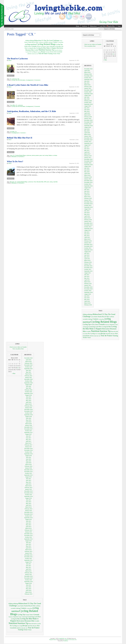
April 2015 (87, 195)
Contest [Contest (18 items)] (55, 42)
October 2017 (88, 142)
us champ (55, 155)
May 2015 (87, 193)
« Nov (105, 60)
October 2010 (88, 291)
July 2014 (87, 211)
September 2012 (88, 250)
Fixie (35, 182)
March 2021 (87, 85)
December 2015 (88, 181)
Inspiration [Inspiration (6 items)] (44, 46)
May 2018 (87, 131)
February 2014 (88, 220)
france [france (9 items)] (30, 46)
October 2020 (88, 92)
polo (48, 182)
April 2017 (87, 152)
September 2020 (88, 94)
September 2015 (88, 186)
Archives (85, 26)
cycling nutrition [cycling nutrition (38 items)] (31, 44)
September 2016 (88, 165)
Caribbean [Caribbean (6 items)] (41, 42)
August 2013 (88, 230)
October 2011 (88, 269)
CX (10, 79)
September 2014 (88, 207)
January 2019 (88, 118)
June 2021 (87, 81)
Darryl (10, 60)
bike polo (12, 182)
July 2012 (87, 253)
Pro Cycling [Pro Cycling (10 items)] (32, 52)
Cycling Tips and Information (19, 80)
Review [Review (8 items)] (52, 52)
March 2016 (87, 175)
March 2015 (87, 197)
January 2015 (88, 200)
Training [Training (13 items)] (50, 54)
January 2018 (88, 136)
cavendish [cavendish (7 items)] (46, 42)
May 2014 (87, 214)
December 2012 (88, 244)
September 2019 (88, 104)
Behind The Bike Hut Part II (20, 138)
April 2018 (87, 133)
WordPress (66, 641)
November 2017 (88, 140)
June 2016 (87, 170)
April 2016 (87, 173)
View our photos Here (90, 46)
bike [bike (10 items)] (37, 42)
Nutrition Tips (3, 16)
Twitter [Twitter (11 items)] (55, 54)
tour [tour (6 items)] (37, 54)
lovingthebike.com (62, 638)
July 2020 (87, 97)
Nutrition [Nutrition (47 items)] (42, 50)
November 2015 (88, 182)
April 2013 (87, 237)
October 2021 (88, 78)
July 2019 (87, 108)
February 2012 (88, 262)
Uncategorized (29, 80)
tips (18, 79)
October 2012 (88, 248)
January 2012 (88, 264)
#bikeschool (93, 26)
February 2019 (88, 117)
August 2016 (88, 166)
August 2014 (88, 209)
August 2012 (88, 252)
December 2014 (88, 202)
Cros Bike (12, 132)
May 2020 (87, 99)
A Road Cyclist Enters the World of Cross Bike (28, 85)
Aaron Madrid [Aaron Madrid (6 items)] (94, 317)
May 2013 (87, 236)
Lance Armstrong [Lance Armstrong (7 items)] (50, 46)
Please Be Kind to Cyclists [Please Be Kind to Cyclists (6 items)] (35, 624)
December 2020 (88, 90)
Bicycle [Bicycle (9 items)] (34, 42)
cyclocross (14, 79)
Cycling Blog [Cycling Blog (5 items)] (60, 42)
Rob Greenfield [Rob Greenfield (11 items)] (58, 52)
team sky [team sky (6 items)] (34, 54)
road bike (55, 182)
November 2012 (88, 246)
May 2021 (87, 83)
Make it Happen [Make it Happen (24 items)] (51, 48)
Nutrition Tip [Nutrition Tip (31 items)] (50, 50)
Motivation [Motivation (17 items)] (60, 48)
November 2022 (88, 69)
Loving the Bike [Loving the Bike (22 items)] (41, 48)
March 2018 (87, 134)
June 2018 (87, 129)
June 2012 (87, 255)
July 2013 (87, 232)
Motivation (14, 157)
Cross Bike (12, 105)
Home (78, 26)
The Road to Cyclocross (17, 59)
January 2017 (88, 157)
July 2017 (87, 147)
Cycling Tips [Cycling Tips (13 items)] (59, 44)
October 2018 (88, 124)
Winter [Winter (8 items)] (59, 54)
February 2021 (88, 87)
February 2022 (88, 74)
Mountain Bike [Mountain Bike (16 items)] (30, 50)
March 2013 (87, 239)
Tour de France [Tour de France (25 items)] (43, 53)
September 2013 (88, 228)
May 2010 (87, 299)
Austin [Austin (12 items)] (30, 42)
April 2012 (87, 259)
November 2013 (88, 225)
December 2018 (88, 120)
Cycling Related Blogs (20, 155)
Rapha (50, 155)
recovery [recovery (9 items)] (48, 52)
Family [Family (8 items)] (26, 46)
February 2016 (88, 177)
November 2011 (88, 268)
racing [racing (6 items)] (39, 52)
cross (11, 155)
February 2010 (88, 305)
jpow (41, 155)
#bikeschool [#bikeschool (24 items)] (38, 40)
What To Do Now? (15, 161)
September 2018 (88, 126)
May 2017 (87, 150)
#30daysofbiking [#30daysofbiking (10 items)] (30, 41)
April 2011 (87, 280)
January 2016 (88, 179)
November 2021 (88, 76)
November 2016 (88, 161)
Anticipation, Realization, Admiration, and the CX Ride (31, 111)
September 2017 (88, 143)
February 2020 (88, 101)
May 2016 (87, 172)
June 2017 (87, 149)
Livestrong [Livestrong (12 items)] (57, 46)
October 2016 (88, 163)
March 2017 (87, 154)
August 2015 (88, 188)
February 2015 (88, 198)
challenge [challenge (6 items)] (50, 42)
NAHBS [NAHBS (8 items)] (36, 50)
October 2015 (88, 184)
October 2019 (88, 102)
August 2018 (88, 127)
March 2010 (87, 303)
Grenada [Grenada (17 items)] (34, 46)
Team (119, 26)
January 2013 (88, 243)
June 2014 (87, 213)
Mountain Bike (40, 182)
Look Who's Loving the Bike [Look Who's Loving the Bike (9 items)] (103, 327)
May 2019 (87, 111)
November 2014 (88, 204)
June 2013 (87, 234)
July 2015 (87, 189)
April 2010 (87, 301)
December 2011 (88, 266)
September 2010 (88, 292)
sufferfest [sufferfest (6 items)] (29, 54)
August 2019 (88, 106)
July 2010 (87, 296)
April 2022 (87, 71)
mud (43, 155)
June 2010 (87, 298)
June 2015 (87, 191)
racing (47, 155)
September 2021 (88, 79)
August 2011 (88, 273)
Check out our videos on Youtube (93, 44)
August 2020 (88, 95)
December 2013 (88, 223)
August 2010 (88, 294)
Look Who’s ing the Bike (106, 26)
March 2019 (87, 115)
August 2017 (88, 145)
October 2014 (88, 205)
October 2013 (88, 227)
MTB (45, 182)
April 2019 (87, 113)
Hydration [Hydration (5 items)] (39, 46)
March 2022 (87, 72)
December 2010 (88, 287)
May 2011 (87, 278)
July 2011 (87, 275)
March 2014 (87, 218)
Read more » (11, 76)
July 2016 (87, 168)
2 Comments (37, 106)
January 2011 (88, 285)
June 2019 (87, 110)
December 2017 (88, 138)
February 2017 (88, 156)
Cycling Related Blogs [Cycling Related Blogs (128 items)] (46, 44)
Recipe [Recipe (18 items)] (43, 52)
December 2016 (88, 159)
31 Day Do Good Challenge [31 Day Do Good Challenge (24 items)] (50, 40)
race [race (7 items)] (37, 52)
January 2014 (88, 221)
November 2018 (88, 122)
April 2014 (87, 216)
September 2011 (88, 271)
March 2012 (87, 260)
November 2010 (88, 289)
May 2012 (87, 257)
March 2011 (87, 282)
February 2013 (88, 241)
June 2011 (87, 276)
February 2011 (88, 283)
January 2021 (88, 88)
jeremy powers (35, 155)
